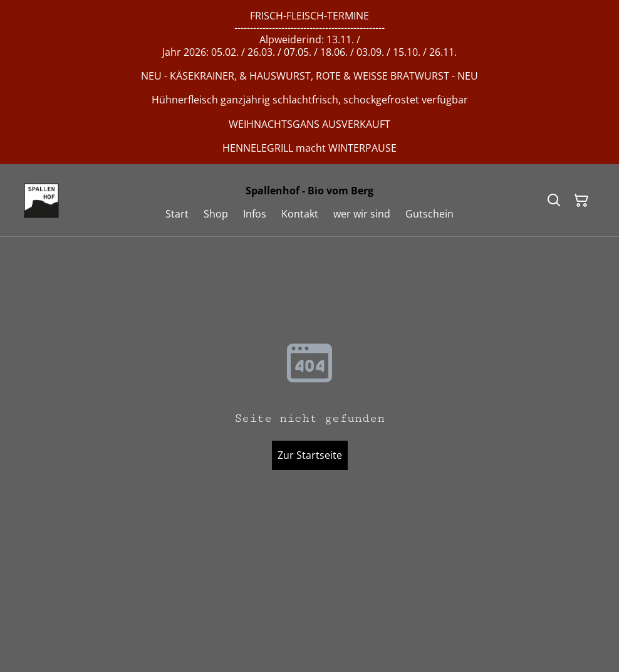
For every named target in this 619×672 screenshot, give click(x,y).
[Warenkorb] (581, 201)
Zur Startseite (310, 455)
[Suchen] (554, 201)
